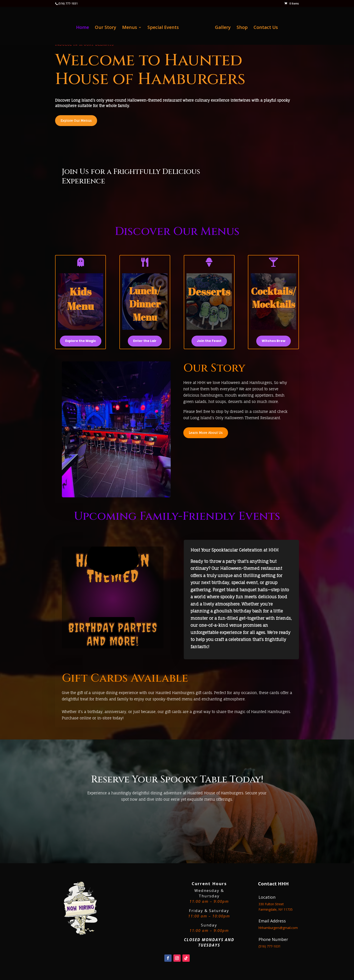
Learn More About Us (206, 433)
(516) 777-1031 (68, 4)
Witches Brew (274, 341)
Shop (242, 28)
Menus (130, 28)
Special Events (163, 28)
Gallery (223, 28)
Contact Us (266, 28)
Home (83, 28)
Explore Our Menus (76, 120)
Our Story (106, 28)
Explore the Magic (81, 341)
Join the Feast (209, 341)
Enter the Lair (145, 341)
